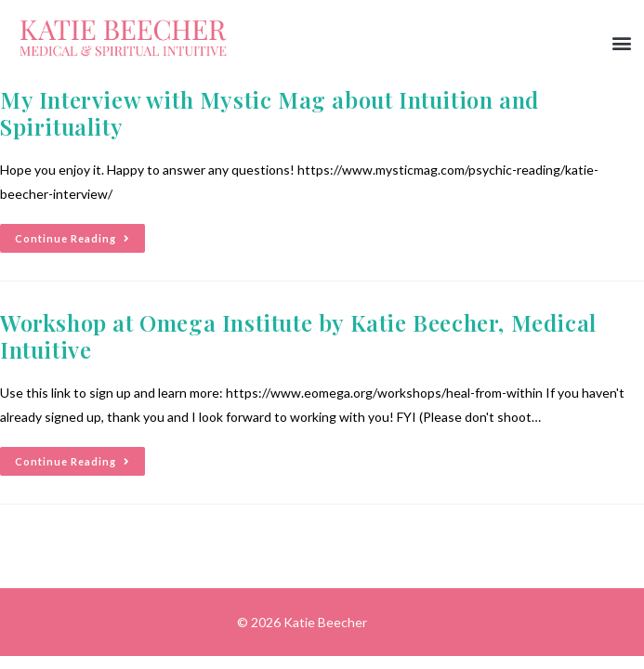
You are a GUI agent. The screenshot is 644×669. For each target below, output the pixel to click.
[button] (622, 43)
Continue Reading (80, 234)
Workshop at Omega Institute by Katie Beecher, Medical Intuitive (298, 336)
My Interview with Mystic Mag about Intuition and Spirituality (269, 113)
